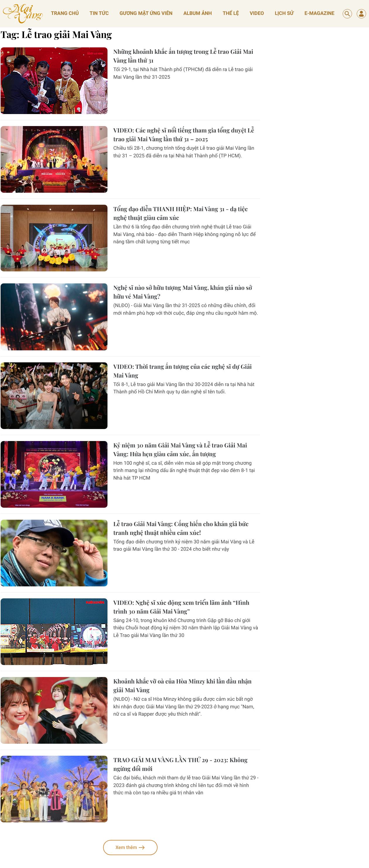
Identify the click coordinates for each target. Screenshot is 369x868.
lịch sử (284, 13)
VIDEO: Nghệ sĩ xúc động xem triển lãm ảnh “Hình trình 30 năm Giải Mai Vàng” (181, 607)
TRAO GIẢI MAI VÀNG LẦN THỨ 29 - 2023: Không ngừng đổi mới (180, 764)
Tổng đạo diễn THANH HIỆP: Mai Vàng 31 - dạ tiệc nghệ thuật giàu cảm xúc (181, 213)
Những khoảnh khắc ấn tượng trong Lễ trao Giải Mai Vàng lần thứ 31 (183, 56)
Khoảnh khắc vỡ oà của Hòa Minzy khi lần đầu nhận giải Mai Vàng (182, 686)
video (257, 13)
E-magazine (320, 13)
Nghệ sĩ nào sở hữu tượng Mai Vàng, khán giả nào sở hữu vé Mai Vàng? (183, 292)
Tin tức (99, 13)
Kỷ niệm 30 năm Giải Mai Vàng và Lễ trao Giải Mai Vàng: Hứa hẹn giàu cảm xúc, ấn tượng (180, 450)
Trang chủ (65, 13)
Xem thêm (130, 848)
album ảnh (198, 13)
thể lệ (231, 13)
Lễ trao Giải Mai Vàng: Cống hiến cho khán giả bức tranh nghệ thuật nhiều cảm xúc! (181, 528)
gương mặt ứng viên (146, 13)
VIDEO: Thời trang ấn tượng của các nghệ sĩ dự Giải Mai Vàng (183, 371)
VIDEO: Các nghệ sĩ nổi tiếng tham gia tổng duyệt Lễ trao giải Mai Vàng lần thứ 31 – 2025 (184, 135)
